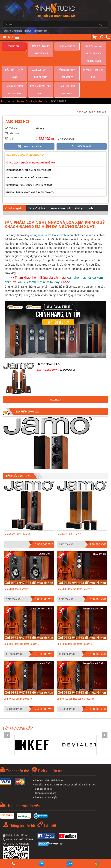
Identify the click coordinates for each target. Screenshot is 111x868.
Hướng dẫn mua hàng (46, 766)
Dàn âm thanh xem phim (41, 66)
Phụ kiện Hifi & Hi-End (93, 56)
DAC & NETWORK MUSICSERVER (41, 46)
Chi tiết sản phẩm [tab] (14, 181)
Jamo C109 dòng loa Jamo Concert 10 (76, 671)
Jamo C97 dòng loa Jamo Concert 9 (74, 616)
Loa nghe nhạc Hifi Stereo (14, 66)
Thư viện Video (41, 31)
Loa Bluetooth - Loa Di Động (41, 56)
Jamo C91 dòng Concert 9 (17, 562)
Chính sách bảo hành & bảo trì (50, 753)
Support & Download (13, 31)
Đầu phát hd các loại (14, 56)
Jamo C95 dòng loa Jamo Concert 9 (22, 616)
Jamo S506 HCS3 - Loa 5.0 (17, 507)
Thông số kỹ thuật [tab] (37, 181)
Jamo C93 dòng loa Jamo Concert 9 (74, 562)
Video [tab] (91, 181)
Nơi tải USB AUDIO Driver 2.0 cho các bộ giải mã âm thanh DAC (65, 757)
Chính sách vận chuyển (46, 770)
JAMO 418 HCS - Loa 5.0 (69, 507)
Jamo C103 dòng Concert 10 (18, 671)
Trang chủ (14, 46)
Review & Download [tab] (60, 181)
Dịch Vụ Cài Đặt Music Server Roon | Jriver (93, 46)
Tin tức (28, 31)
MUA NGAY (56, 372)
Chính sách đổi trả (44, 761)
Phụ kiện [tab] (79, 181)
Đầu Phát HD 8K (67, 46)
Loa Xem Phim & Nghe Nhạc (67, 66)
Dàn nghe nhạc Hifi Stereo (67, 56)
